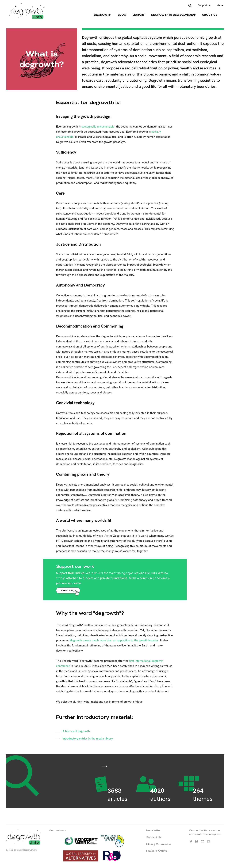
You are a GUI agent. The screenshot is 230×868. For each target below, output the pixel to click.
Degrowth (103, 15)
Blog (122, 15)
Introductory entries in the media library (88, 739)
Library (139, 15)
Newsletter (154, 830)
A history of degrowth (76, 731)
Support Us (154, 837)
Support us (204, 6)
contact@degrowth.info (26, 850)
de (219, 6)
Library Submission (159, 844)
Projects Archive (157, 851)
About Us (210, 15)
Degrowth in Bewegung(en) (173, 15)
